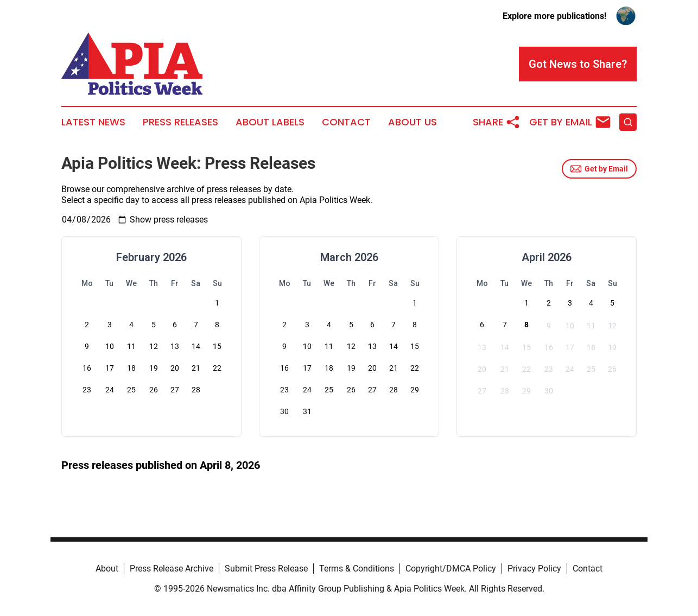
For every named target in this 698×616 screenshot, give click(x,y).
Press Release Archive (172, 569)
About (107, 569)
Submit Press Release (266, 569)
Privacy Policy (534, 569)
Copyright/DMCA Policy (451, 569)
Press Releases (180, 122)
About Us (413, 122)
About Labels (270, 122)
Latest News (93, 122)
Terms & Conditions (357, 569)
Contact (346, 122)
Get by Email (599, 169)
